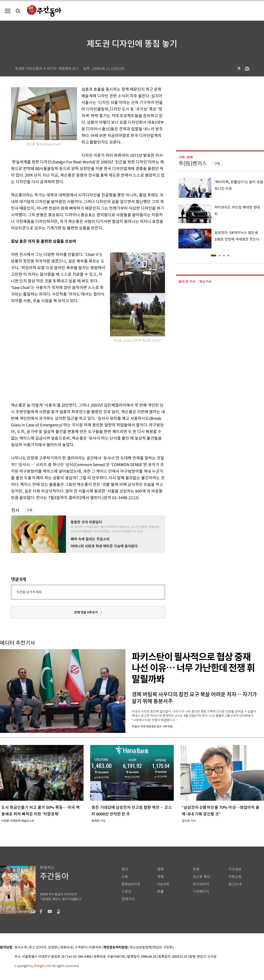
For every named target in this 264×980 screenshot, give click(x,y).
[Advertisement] (41, 352)
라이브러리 (201, 884)
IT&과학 (163, 884)
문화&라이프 (131, 884)
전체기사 (128, 899)
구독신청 (235, 877)
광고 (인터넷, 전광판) (44, 948)
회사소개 (21, 948)
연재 (196, 869)
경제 (160, 869)
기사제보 (235, 869)
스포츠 (126, 892)
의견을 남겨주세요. (29, 592)
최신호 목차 (201, 877)
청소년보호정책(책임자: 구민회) (152, 948)
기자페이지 (201, 892)
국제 (160, 877)
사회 (125, 877)
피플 (160, 892)
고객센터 (81, 948)
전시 (15, 510)
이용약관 (95, 948)
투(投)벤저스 (193, 163)
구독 (29, 510)
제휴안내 (66, 948)
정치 (125, 869)
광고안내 (235, 884)
